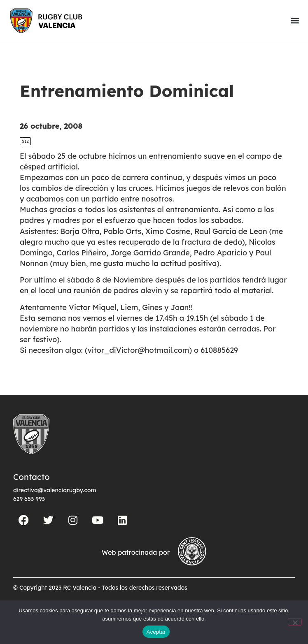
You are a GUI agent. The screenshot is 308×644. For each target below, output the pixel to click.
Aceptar (156, 632)
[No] (295, 622)
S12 (25, 141)
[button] (295, 20)
